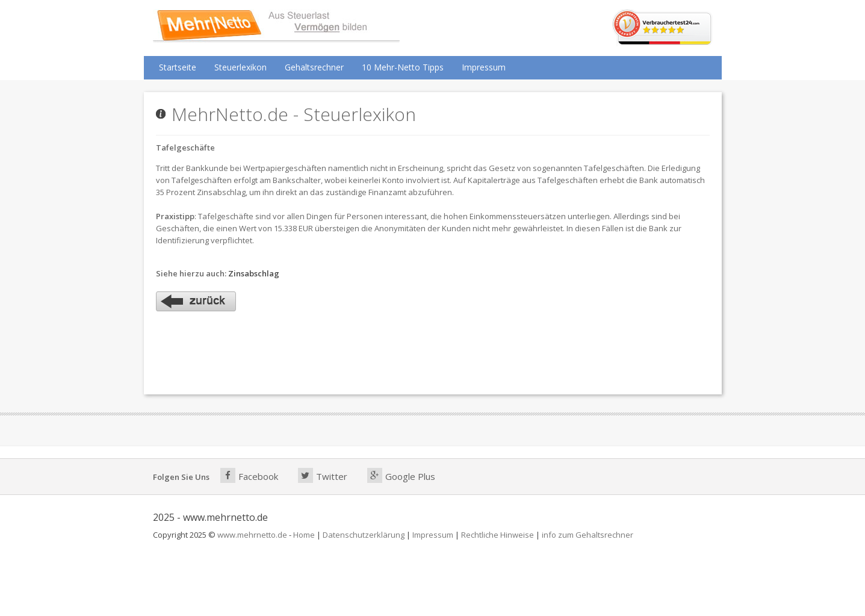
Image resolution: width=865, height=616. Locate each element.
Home (304, 535)
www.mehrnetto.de (252, 535)
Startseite (178, 67)
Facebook (249, 475)
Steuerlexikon (240, 67)
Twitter (323, 475)
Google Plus (401, 475)
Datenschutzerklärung (364, 535)
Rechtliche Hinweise (498, 535)
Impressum (484, 67)
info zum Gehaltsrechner (588, 535)
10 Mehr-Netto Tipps (403, 67)
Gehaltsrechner (314, 67)
